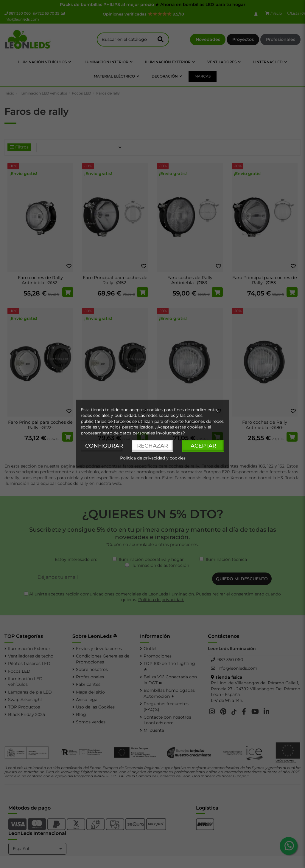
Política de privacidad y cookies (153, 458)
